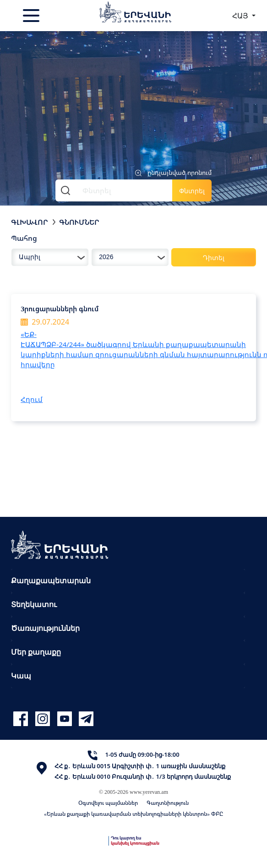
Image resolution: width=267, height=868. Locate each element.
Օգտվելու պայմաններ (108, 803)
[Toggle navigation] (32, 16)
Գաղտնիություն (168, 803)
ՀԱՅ (241, 16)
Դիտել (214, 258)
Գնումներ (79, 222)
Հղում (32, 399)
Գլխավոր (30, 222)
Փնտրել (192, 191)
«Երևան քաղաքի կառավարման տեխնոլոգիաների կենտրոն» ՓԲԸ (133, 814)
